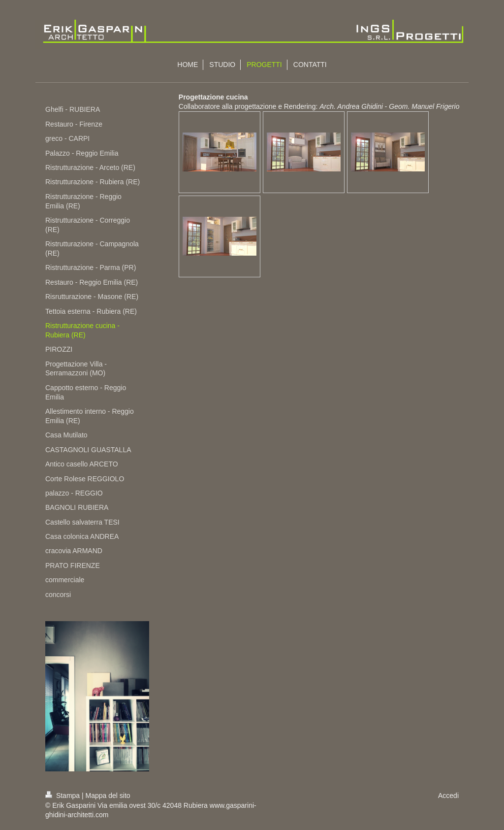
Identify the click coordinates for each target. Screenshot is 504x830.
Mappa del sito (108, 796)
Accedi (448, 796)
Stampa (63, 796)
